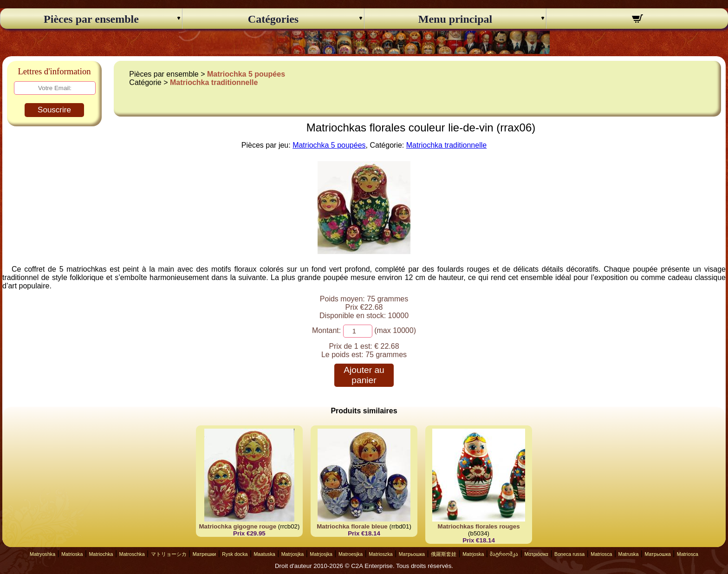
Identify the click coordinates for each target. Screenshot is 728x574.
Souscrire (54, 110)
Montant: (326, 330)
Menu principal (455, 19)
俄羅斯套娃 (444, 554)
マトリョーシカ (169, 554)
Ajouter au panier (364, 375)
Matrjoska (473, 554)
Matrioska (72, 554)
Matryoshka (42, 554)
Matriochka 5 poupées (246, 74)
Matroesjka (351, 554)
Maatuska (264, 554)
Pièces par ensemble (91, 19)
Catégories (273, 19)
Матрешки (205, 554)
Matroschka (132, 554)
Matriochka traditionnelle (214, 82)
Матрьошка (412, 554)
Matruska (629, 554)
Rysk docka (235, 554)
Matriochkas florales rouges (479, 526)
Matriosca (601, 554)
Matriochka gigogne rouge (237, 526)
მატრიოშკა (504, 554)
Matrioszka (381, 554)
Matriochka (101, 554)
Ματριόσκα (536, 554)
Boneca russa (569, 554)
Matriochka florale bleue (352, 526)
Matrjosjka (293, 554)
